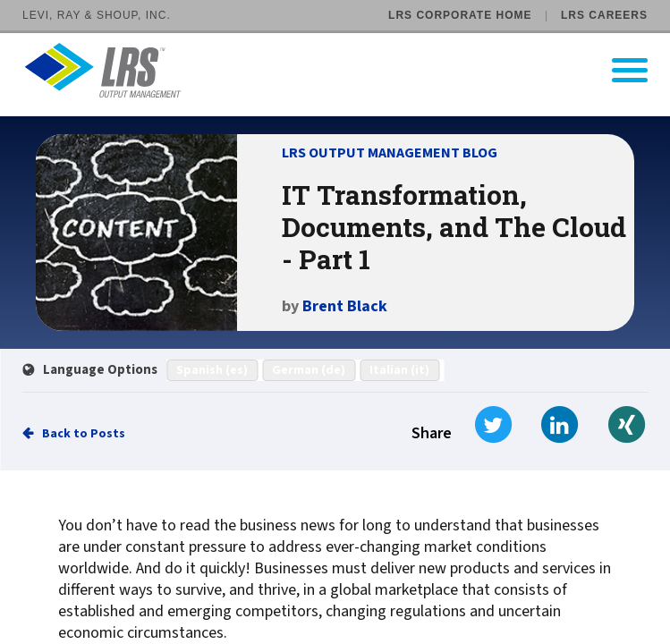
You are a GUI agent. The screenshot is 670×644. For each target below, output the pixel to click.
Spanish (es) (212, 370)
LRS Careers (604, 15)
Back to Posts (84, 434)
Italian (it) (399, 370)
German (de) (309, 370)
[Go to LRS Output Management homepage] (346, 70)
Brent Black (345, 306)
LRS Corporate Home (460, 15)
